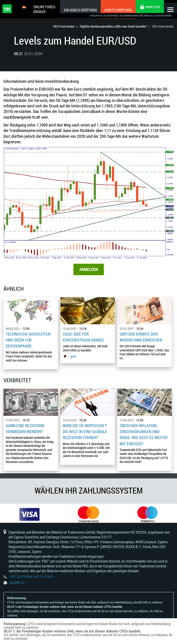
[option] (29, 514)
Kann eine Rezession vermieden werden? (25, 428)
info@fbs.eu (17, 585)
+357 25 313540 (20, 579)
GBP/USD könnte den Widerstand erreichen (141, 338)
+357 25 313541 (43, 579)
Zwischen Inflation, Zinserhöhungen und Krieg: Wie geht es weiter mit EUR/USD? (144, 433)
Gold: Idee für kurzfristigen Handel (84, 338)
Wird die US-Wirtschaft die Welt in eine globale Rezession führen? (85, 431)
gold (73, 357)
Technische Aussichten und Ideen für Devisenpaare (28, 341)
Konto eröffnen (114, 10)
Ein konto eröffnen (76, 10)
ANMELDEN (89, 270)
